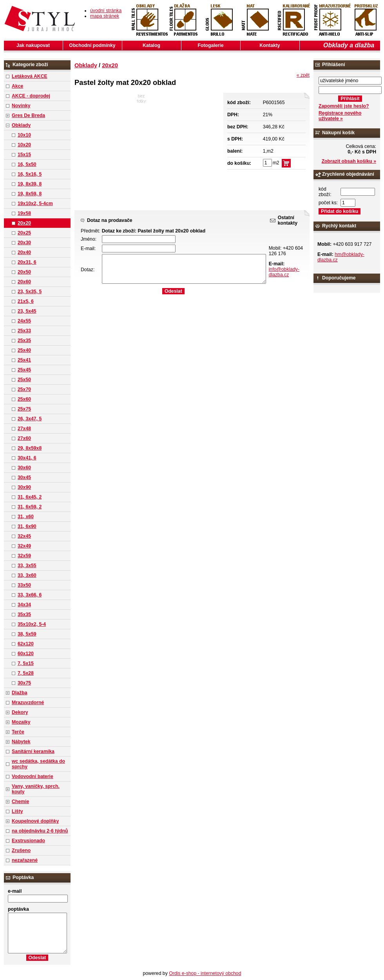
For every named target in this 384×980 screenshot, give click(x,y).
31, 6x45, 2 (30, 497)
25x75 (24, 409)
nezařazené (25, 860)
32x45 (24, 536)
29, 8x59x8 (30, 448)
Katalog (151, 45)
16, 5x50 (27, 164)
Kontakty (270, 45)
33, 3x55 (27, 566)
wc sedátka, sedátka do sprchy (38, 764)
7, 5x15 (26, 663)
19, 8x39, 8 (30, 184)
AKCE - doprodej (31, 96)
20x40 (24, 252)
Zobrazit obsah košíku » (349, 161)
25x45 (24, 370)
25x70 (24, 389)
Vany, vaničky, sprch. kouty (36, 789)
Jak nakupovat (33, 45)
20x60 (24, 282)
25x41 (24, 360)
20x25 (24, 233)
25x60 (24, 399)
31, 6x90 (27, 526)
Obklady (21, 125)
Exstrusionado (28, 841)
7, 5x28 (26, 673)
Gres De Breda (28, 115)
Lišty (17, 811)
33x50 (24, 585)
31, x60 (26, 517)
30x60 (24, 468)
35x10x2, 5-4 (32, 624)
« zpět (303, 75)
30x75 (24, 683)
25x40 (24, 350)
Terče (18, 732)
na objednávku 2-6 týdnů (40, 831)
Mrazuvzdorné (28, 703)
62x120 (26, 644)
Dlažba (19, 693)
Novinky (21, 106)
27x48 (24, 429)
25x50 (24, 380)
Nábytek (21, 742)
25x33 (24, 331)
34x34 (24, 605)
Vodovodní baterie (33, 776)
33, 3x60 (27, 575)
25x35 (24, 340)
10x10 (24, 135)
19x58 (24, 213)
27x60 (24, 438)
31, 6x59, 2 (30, 507)
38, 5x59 (27, 634)
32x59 (24, 556)
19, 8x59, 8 (30, 194)
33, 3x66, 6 (30, 595)
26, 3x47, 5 (30, 419)
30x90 (24, 487)
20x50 (24, 272)
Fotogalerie (211, 45)
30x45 (24, 477)
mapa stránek (105, 16)
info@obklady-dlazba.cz (284, 272)
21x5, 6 (26, 301)
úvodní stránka (106, 11)
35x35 (24, 614)
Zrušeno (21, 850)
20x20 (24, 223)
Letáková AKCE (30, 76)
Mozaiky (21, 722)
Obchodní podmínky (92, 45)
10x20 (24, 145)
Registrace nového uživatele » (340, 116)
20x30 (24, 243)
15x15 (24, 155)
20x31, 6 (27, 262)
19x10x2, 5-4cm (35, 204)
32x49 (24, 546)
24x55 (24, 321)
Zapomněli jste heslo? (344, 106)
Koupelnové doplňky (35, 821)
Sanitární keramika (33, 751)
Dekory (20, 712)
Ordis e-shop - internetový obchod (205, 973)
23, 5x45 (27, 311)
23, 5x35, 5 (30, 292)
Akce (17, 86)
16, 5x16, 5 (30, 174)
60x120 (26, 654)
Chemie (20, 802)
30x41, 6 (27, 458)
